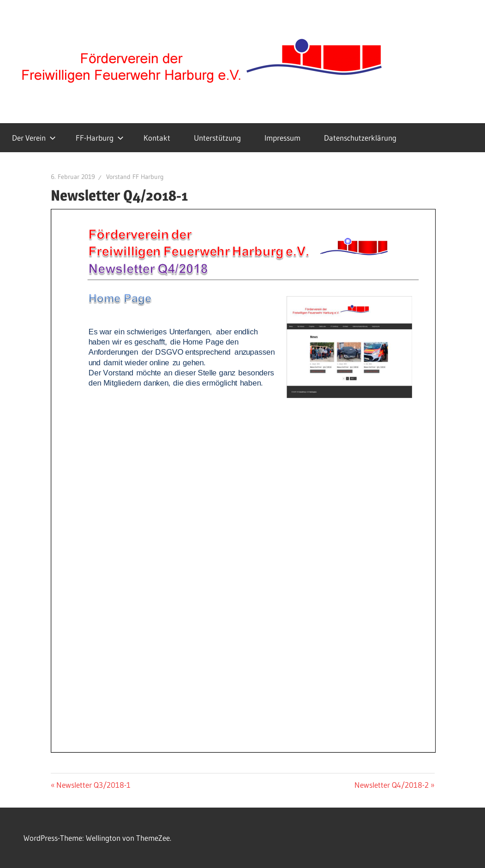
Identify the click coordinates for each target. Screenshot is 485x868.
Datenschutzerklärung (360, 138)
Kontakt (157, 138)
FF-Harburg (100, 138)
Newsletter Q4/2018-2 (392, 785)
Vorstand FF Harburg (135, 177)
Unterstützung (217, 138)
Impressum (282, 138)
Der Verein (34, 138)
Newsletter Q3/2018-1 (93, 785)
